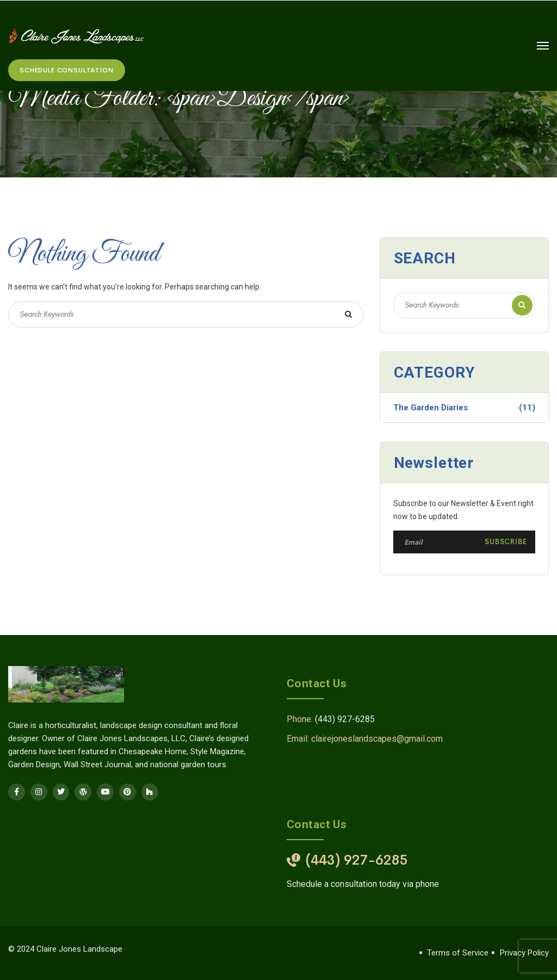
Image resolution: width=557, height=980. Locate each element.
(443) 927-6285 (345, 719)
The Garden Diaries (464, 408)
